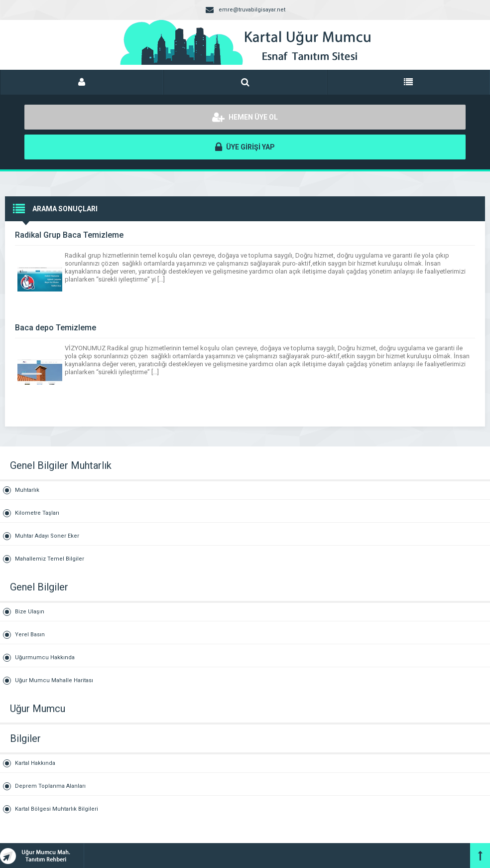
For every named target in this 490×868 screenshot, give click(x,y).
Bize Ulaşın (30, 612)
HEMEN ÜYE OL (245, 117)
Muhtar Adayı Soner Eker (47, 536)
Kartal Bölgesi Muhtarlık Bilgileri (57, 809)
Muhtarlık (27, 490)
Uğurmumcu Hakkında (45, 657)
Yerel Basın (30, 635)
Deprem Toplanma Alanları (50, 786)
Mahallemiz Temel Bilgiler (50, 559)
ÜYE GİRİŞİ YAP (245, 147)
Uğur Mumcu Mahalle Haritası (54, 680)
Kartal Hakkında (35, 763)
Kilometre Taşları (37, 513)
